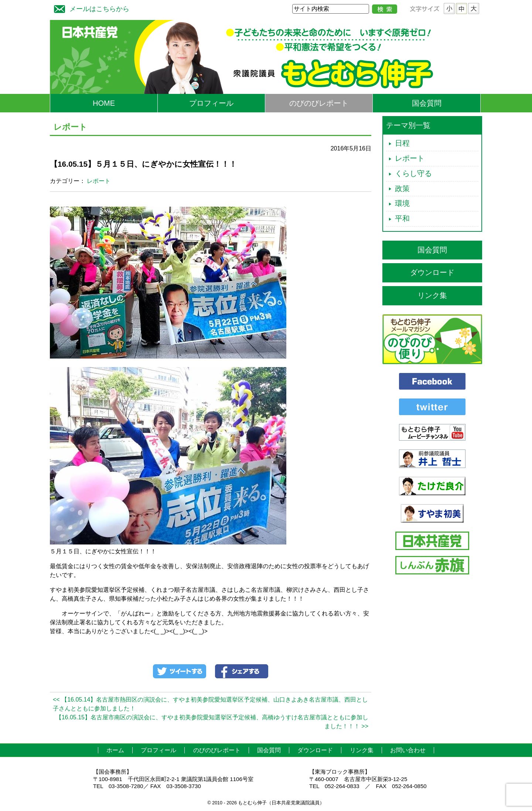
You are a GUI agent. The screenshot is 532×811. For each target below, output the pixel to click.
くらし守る (413, 173)
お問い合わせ (408, 750)
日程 (402, 143)
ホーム (115, 750)
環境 (402, 203)
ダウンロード (432, 272)
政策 (402, 189)
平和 (402, 218)
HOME (104, 103)
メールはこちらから (90, 8)
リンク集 (432, 295)
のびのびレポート (319, 103)
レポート (99, 181)
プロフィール (211, 103)
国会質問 (427, 103)
